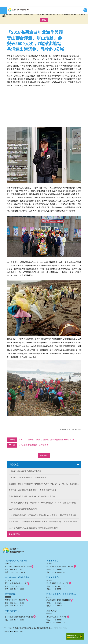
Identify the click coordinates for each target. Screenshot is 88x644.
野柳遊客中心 (53, 577)
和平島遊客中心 (12, 594)
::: (8, 464)
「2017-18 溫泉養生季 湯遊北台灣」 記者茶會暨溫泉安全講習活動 (41, 440)
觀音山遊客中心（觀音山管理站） (62, 594)
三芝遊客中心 (53, 561)
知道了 (44, 20)
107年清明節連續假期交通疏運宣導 (28, 445)
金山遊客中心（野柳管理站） (18, 577)
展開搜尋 (85, 10)
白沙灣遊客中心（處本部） (17, 561)
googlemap (32, 567)
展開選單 (3, 10)
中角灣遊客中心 (12, 611)
